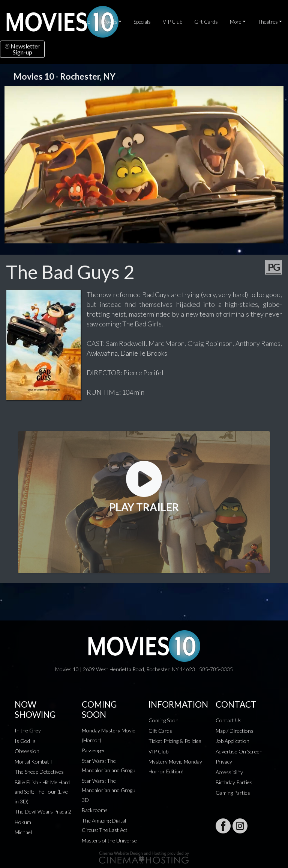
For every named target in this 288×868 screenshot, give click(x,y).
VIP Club (172, 22)
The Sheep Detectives (39, 772)
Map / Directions (235, 731)
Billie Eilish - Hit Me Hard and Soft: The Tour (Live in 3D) (42, 792)
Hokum (23, 822)
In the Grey (28, 730)
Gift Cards (206, 22)
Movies (110, 22)
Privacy (224, 762)
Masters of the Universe (109, 840)
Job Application (232, 741)
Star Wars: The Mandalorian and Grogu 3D (109, 790)
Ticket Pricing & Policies (175, 741)
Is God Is (25, 741)
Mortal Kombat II (34, 762)
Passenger (94, 750)
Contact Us (229, 720)
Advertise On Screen (239, 751)
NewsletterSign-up (22, 49)
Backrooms (95, 810)
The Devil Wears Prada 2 (43, 811)
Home (84, 22)
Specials (142, 22)
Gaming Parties (233, 793)
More (235, 22)
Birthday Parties (234, 782)
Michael (23, 832)
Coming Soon (163, 720)
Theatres (268, 22)
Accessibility (229, 772)
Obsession (27, 751)
